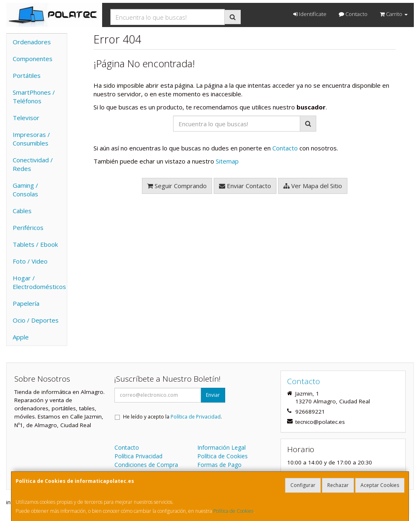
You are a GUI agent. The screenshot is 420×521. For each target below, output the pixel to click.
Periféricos (28, 228)
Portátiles (27, 75)
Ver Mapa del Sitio (313, 186)
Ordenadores (32, 42)
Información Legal (221, 447)
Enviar (213, 395)
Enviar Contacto (245, 186)
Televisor (26, 118)
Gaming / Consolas (25, 190)
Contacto (353, 14)
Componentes (33, 59)
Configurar (303, 485)
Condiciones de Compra (146, 465)
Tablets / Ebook (35, 244)
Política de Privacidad (196, 417)
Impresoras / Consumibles (31, 139)
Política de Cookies (233, 511)
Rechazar (338, 485)
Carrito (394, 14)
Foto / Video (30, 261)
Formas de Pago (219, 465)
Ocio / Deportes (36, 320)
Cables (22, 211)
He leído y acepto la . (172, 417)
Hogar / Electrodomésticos (39, 282)
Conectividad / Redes (33, 164)
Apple (21, 337)
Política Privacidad (138, 456)
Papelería (26, 303)
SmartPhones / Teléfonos (34, 97)
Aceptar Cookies (380, 485)
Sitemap (227, 161)
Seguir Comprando (177, 186)
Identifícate (310, 14)
